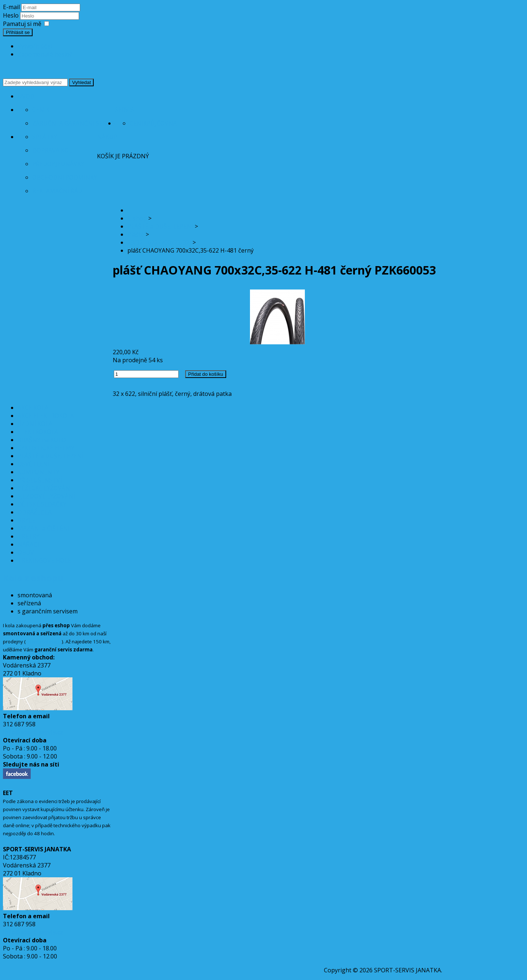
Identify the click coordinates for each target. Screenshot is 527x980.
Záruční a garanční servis (74, 123)
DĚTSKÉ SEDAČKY (42, 504)
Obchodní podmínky (65, 177)
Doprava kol (52, 150)
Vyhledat (81, 82)
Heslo (12, 15)
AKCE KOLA (33, 408)
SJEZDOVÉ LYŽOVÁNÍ (46, 496)
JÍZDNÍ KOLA (35, 424)
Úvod (26, 96)
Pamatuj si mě (22, 24)
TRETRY (29, 536)
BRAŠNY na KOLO (42, 440)
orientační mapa (44, 642)
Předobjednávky (58, 164)
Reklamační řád (57, 191)
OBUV (26, 552)
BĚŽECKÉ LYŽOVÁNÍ (45, 488)
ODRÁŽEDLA (35, 512)
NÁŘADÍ (29, 544)
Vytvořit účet (35, 46)
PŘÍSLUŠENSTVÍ (40, 480)
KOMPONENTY (38, 472)
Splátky (45, 137)
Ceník (41, 110)
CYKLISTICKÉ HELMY (46, 448)
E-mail (11, 7)
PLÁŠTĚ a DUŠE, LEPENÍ (51, 456)
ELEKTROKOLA (38, 432)
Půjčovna (162, 123)
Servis (124, 110)
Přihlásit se (18, 32)
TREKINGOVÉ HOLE (44, 560)
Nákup (107, 137)
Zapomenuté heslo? (45, 54)
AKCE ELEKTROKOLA (46, 416)
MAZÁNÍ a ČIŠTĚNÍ (44, 528)
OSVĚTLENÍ (33, 464)
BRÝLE (26, 520)
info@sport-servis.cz (33, 732)
